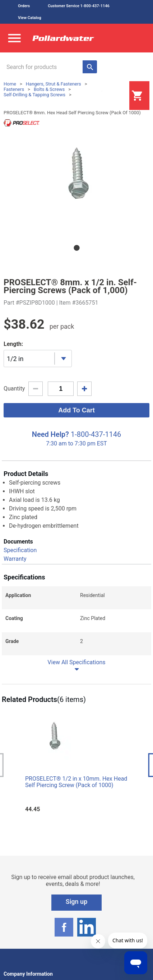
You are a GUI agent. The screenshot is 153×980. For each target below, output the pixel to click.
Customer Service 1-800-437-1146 (79, 6)
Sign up (77, 902)
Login (111, 96)
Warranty (15, 559)
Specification (20, 550)
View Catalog (30, 18)
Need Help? (50, 434)
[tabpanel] (76, 183)
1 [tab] (76, 248)
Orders (24, 6)
